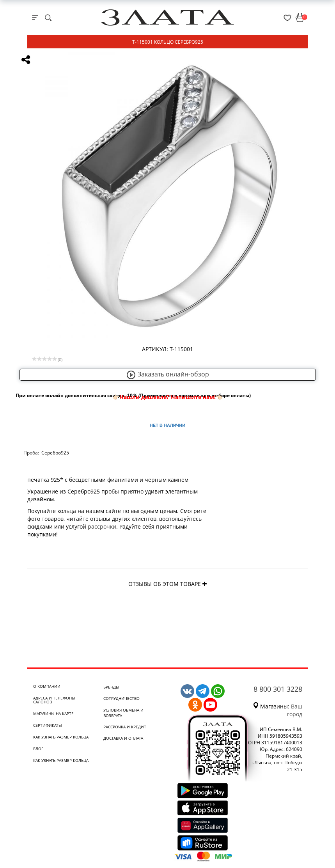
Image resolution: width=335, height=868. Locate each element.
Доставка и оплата (123, 738)
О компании (47, 686)
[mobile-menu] (35, 18)
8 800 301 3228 (278, 689)
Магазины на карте (53, 714)
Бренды (111, 687)
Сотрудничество (121, 698)
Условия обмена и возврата (123, 713)
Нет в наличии (167, 425)
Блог (38, 749)
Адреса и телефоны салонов (54, 700)
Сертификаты (48, 725)
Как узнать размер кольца (61, 737)
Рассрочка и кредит (125, 727)
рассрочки (102, 526)
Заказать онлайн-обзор (168, 374)
